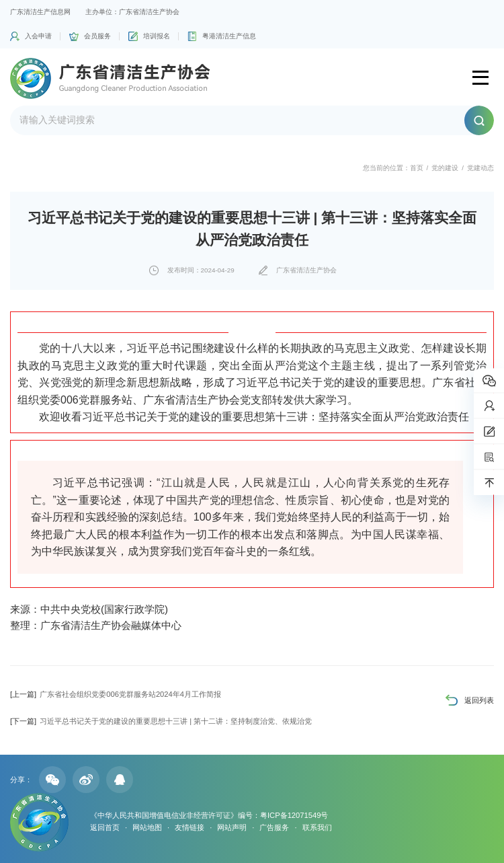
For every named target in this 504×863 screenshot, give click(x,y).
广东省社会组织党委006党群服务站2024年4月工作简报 (116, 694)
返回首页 (105, 827)
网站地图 (147, 827)
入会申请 (38, 36)
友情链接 (190, 827)
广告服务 (274, 827)
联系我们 (317, 827)
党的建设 (445, 168)
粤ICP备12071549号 (294, 815)
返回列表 (479, 700)
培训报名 (157, 36)
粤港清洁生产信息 (229, 36)
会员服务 (97, 36)
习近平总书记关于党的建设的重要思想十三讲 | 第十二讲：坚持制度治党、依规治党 (161, 721)
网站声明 (232, 827)
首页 (417, 168)
